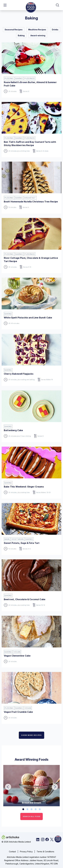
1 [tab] (23, 809)
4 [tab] (36, 809)
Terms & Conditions (45, 852)
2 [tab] (27, 809)
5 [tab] (40, 809)
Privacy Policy (26, 852)
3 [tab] (32, 809)
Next (53, 785)
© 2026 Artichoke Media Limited (16, 842)
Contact (12, 852)
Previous (6, 785)
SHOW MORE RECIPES (31, 735)
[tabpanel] (32, 786)
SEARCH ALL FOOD (32, 816)
